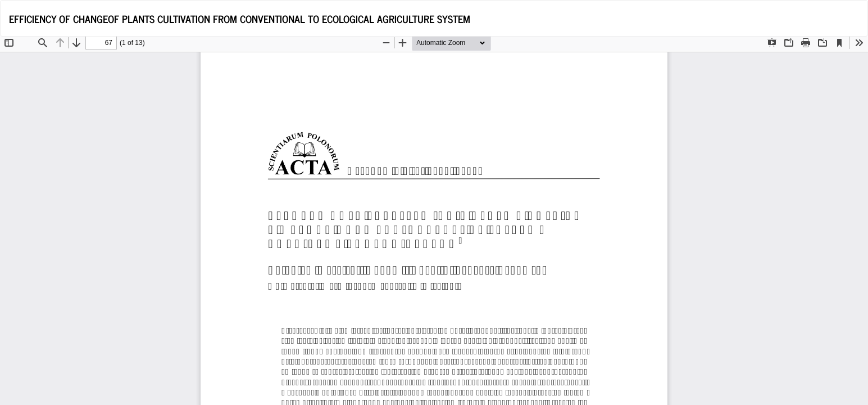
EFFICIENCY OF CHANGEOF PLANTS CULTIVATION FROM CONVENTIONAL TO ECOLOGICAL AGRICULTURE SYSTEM (240, 19)
